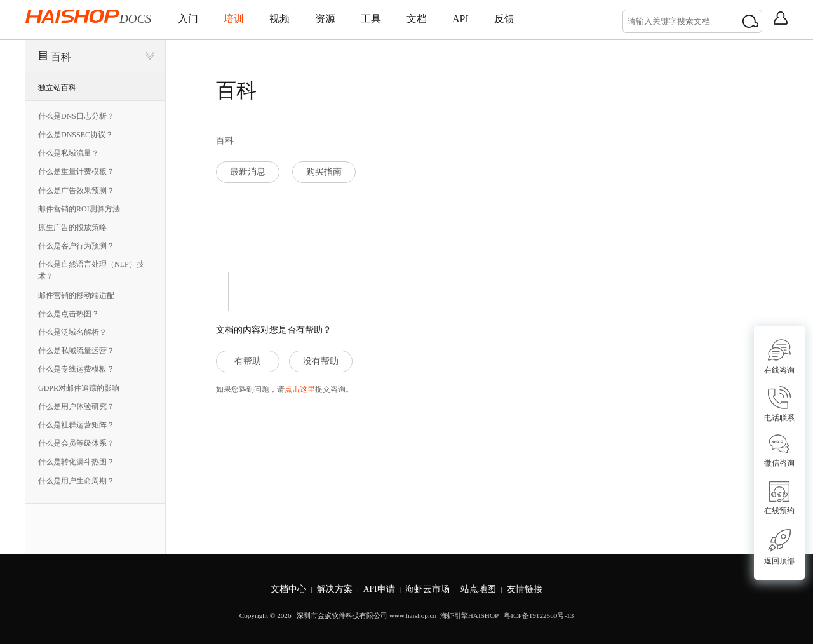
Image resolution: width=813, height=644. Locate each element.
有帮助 (248, 361)
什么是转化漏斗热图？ (76, 462)
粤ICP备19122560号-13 (538, 615)
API (460, 19)
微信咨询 (779, 451)
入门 (188, 19)
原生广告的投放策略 (72, 227)
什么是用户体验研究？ (76, 406)
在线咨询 (779, 357)
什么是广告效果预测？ (76, 191)
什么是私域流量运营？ (76, 351)
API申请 (379, 589)
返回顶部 (779, 547)
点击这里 (300, 389)
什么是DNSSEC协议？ (76, 135)
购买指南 (324, 172)
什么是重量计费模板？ (76, 171)
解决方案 (335, 589)
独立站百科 (57, 88)
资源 (325, 19)
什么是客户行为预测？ (76, 246)
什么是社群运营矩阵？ (76, 425)
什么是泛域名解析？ (72, 332)
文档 (417, 19)
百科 (61, 57)
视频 (279, 19)
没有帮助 (321, 361)
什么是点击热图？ (69, 314)
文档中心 (288, 589)
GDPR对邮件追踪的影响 (79, 388)
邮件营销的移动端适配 (76, 295)
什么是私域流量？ (69, 153)
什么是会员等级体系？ (76, 443)
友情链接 (525, 589)
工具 (371, 19)
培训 (234, 19)
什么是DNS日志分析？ (76, 116)
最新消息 (248, 172)
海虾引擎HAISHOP (469, 615)
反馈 (504, 19)
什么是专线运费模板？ (76, 369)
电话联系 (779, 404)
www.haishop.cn (413, 615)
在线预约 (779, 498)
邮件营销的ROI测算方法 (79, 209)
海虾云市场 (427, 589)
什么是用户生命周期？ (76, 481)
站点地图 (478, 589)
